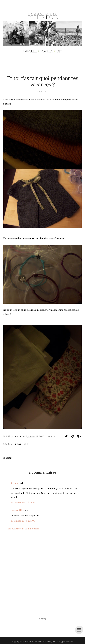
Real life (21, 444)
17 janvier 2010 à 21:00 (23, 521)
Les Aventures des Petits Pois (34, 641)
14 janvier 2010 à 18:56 (23, 502)
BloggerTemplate (66, 641)
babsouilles (18, 510)
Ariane (15, 483)
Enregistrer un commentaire (23, 529)
